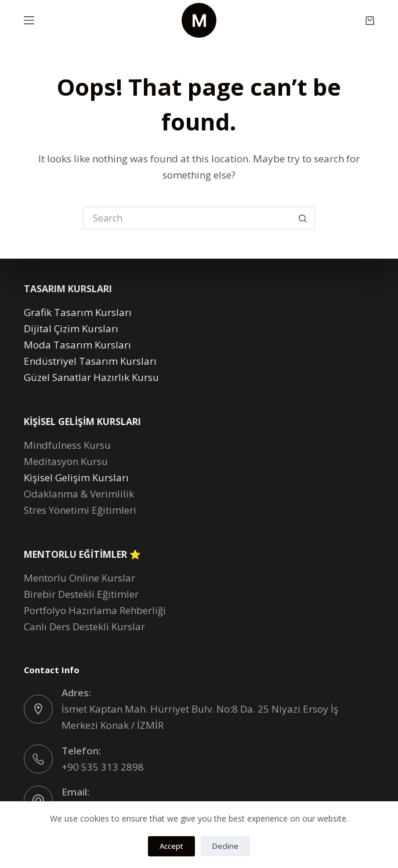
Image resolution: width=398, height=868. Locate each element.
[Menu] (29, 20)
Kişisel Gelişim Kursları (76, 477)
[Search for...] (187, 218)
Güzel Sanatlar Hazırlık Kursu (91, 377)
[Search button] (303, 218)
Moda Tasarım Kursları (77, 345)
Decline (225, 846)
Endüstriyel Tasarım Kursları (90, 361)
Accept (171, 846)
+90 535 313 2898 (103, 767)
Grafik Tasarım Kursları (78, 312)
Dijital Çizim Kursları (71, 328)
